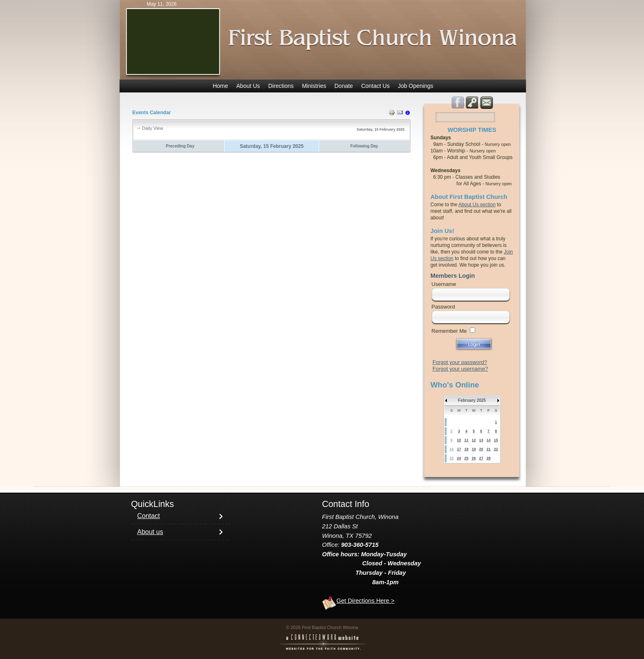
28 (488, 458)
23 (451, 458)
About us (150, 532)
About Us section (477, 205)
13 (481, 440)
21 (488, 449)
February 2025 (472, 400)
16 (451, 449)
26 (474, 458)
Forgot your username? (460, 369)
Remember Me (449, 331)
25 (466, 458)
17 (459, 449)
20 (481, 449)
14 (488, 440)
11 (466, 440)
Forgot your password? (460, 362)
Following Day (364, 146)
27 (481, 458)
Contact (148, 516)
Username (444, 284)
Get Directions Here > (365, 601)
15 (496, 440)
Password (443, 307)
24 (459, 458)
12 (474, 440)
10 (459, 440)
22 (496, 449)
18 (466, 449)
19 (474, 449)
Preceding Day (180, 146)
